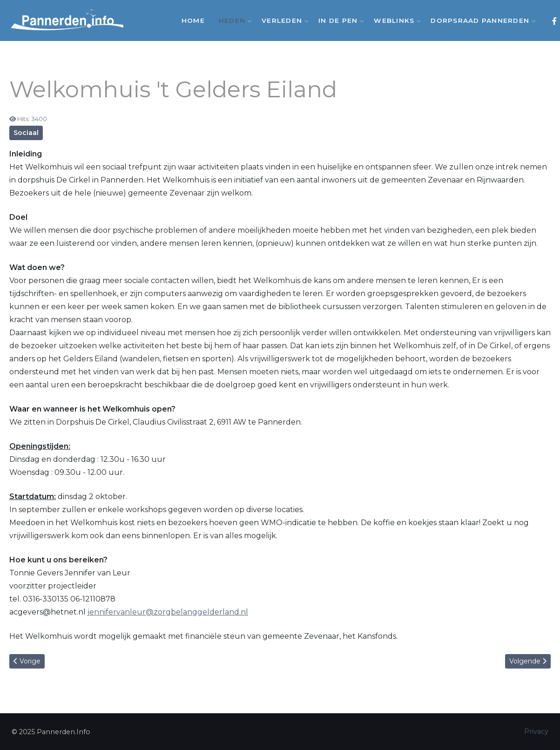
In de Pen (339, 20)
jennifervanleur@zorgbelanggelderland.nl (168, 612)
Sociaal (26, 133)
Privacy (536, 731)
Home (193, 20)
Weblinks (395, 20)
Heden (233, 20)
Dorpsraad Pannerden (481, 20)
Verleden (283, 20)
